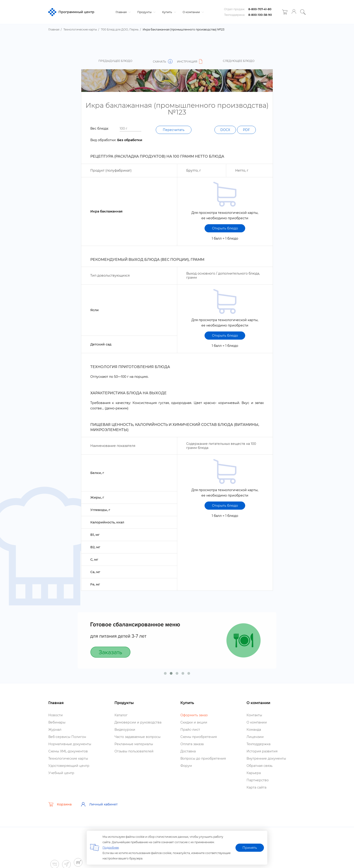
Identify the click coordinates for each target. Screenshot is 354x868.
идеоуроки (125, 730)
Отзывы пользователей (134, 751)
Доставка (188, 751)
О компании (193, 12)
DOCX (225, 130)
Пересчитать (174, 130)
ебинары (57, 722)
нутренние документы (266, 758)
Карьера (254, 773)
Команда (254, 730)
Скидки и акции (194, 722)
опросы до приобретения (203, 758)
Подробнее (111, 848)
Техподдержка (259, 744)
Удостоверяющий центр (69, 766)
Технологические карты (68, 758)
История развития (262, 751)
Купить (169, 12)
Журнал (55, 730)
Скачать (163, 62)
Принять (250, 848)
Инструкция (190, 62)
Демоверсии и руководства (138, 722)
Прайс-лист (190, 730)
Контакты (254, 715)
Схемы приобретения (199, 737)
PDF (246, 130)
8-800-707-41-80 (260, 9)
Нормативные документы (70, 744)
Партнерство (258, 780)
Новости (56, 715)
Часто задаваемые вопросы (137, 737)
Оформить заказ (194, 715)
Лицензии (255, 737)
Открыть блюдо (225, 228)
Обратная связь (260, 766)
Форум (186, 766)
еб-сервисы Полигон (67, 737)
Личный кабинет (99, 804)
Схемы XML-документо (68, 751)
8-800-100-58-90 (260, 15)
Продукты (146, 12)
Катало (121, 715)
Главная (123, 12)
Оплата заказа (192, 744)
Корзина (60, 804)
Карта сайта (256, 787)
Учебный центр (61, 773)
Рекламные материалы (134, 744)
